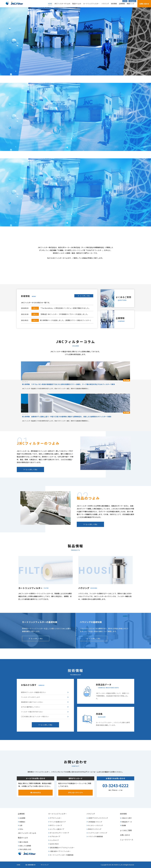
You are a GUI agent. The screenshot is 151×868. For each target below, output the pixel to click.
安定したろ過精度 (25, 846)
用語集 (124, 825)
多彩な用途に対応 (25, 849)
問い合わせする (36, 793)
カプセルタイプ (55, 836)
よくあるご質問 (123, 298)
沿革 (21, 825)
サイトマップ (45, 865)
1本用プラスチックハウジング (98, 818)
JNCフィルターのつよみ (62, 4)
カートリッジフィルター (91, 4)
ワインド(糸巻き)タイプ (58, 822)
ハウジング (105, 4)
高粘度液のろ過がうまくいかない (32, 702)
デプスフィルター (56, 818)
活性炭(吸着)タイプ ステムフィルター (62, 848)
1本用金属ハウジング (95, 822)
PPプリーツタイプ (56, 825)
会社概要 (22, 818)
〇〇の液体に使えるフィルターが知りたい (35, 717)
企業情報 (122, 4)
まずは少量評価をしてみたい (31, 707)
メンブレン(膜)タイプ (57, 829)
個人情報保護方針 (31, 865)
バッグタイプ (54, 840)
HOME (50, 4)
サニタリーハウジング (95, 825)
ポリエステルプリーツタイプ (59, 833)
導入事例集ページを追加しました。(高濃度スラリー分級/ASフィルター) (61, 320)
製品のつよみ (77, 4)
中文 (125, 1)
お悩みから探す (127, 818)
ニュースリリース (127, 840)
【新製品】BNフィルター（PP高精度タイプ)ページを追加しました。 (60, 314)
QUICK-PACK (54, 844)
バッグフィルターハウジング (98, 833)
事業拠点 (22, 822)
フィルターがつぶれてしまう (31, 697)
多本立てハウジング (95, 829)
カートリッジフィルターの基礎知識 (62, 855)
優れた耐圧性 (24, 842)
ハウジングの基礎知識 (95, 836)
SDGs (21, 829)
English (133, 1)
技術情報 (114, 4)
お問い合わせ (144, 4)
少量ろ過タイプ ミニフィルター (60, 851)
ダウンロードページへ (75, 793)
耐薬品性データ (127, 822)
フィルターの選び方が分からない (32, 712)
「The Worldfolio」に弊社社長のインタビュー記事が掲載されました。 (61, 308)
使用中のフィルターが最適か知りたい (33, 692)
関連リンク (131, 4)
